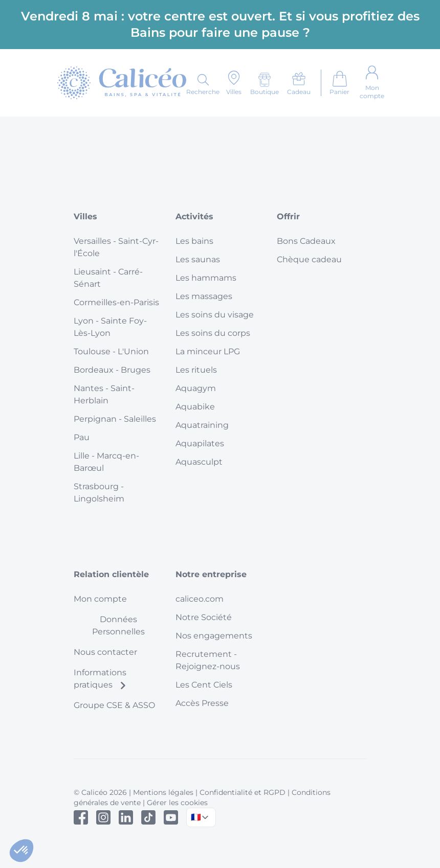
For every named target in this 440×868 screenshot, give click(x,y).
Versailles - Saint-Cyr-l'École (116, 247)
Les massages (204, 296)
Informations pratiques (100, 679)
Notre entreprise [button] (211, 574)
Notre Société (204, 617)
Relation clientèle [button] (111, 574)
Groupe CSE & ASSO (114, 705)
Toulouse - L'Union (111, 351)
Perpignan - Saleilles (115, 419)
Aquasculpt (199, 462)
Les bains (194, 241)
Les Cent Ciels (204, 685)
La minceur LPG (208, 351)
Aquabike (195, 407)
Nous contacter (105, 652)
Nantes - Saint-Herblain (104, 394)
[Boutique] (265, 84)
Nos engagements (214, 636)
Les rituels (196, 370)
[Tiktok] (148, 817)
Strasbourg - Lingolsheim (99, 493)
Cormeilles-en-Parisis (116, 302)
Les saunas (198, 259)
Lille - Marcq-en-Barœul (106, 462)
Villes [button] (85, 216)
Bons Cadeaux (306, 241)
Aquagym (196, 388)
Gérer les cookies (177, 803)
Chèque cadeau (309, 259)
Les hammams (206, 278)
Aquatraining (202, 425)
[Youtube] (171, 817)
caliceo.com (200, 599)
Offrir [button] (288, 216)
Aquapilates (200, 443)
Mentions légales (163, 792)
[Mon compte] (372, 83)
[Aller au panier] (339, 83)
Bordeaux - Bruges (112, 370)
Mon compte (100, 599)
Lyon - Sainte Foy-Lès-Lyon (110, 327)
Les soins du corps (213, 333)
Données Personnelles (118, 625)
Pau (82, 437)
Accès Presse (202, 703)
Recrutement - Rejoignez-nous (208, 660)
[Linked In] (126, 817)
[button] (21, 851)
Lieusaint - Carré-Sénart (108, 278)
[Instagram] (103, 817)
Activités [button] (194, 216)
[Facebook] (81, 817)
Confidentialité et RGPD (243, 792)
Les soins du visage (215, 315)
